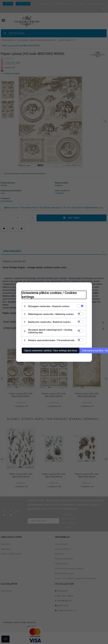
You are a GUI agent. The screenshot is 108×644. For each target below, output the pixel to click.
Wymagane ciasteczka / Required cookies (49, 306)
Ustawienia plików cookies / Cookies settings (49, 295)
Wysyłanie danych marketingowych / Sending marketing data (50, 331)
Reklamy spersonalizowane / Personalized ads (51, 340)
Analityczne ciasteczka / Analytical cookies (49, 322)
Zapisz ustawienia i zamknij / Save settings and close (51, 350)
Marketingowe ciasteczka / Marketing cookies (51, 314)
